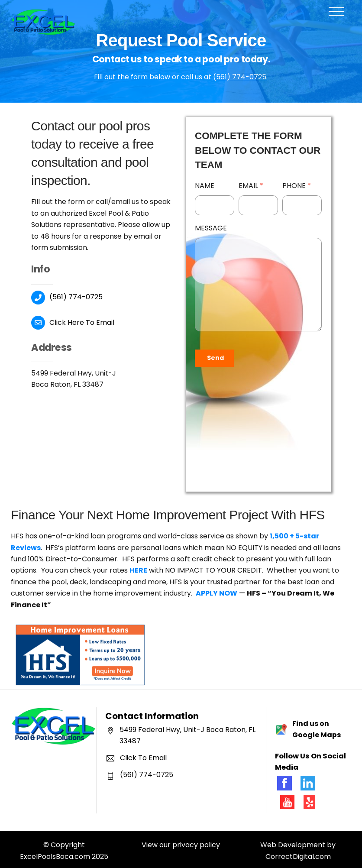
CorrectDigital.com (298, 853)
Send (215, 358)
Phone (297, 186)
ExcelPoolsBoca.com (55, 853)
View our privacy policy (181, 842)
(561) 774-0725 (240, 77)
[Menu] (336, 12)
